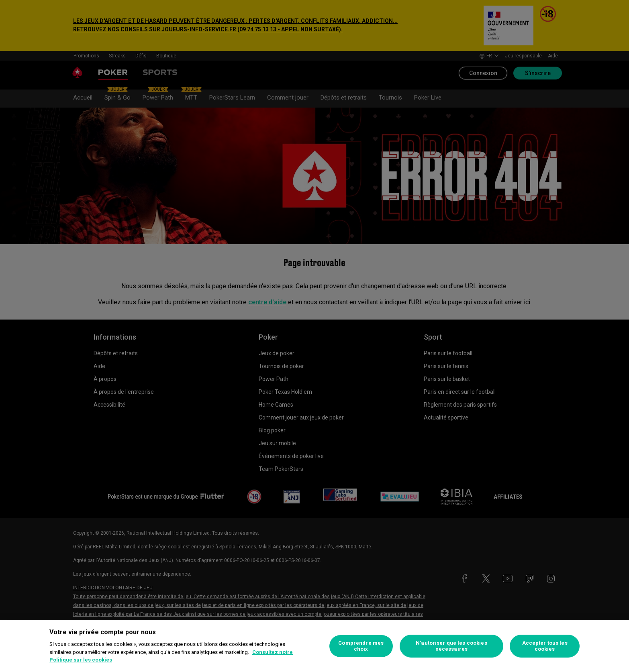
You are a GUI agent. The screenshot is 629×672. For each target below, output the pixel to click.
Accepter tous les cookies (545, 646)
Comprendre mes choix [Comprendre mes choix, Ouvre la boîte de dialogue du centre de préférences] (361, 646)
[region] (314, 646)
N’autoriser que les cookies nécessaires (451, 646)
